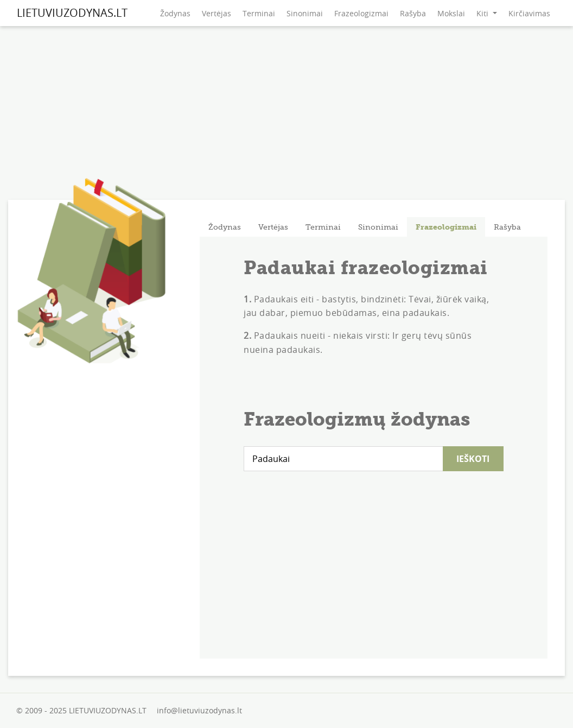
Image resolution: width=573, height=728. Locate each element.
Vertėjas (217, 13)
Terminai (259, 13)
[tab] (225, 227)
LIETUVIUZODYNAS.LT (72, 13)
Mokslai (451, 13)
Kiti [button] (483, 13)
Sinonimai (305, 13)
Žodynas (175, 13)
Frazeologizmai (361, 13)
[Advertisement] (286, 116)
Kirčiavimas (529, 13)
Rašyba (413, 13)
